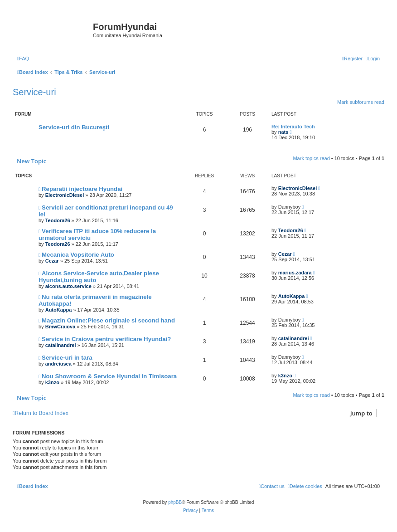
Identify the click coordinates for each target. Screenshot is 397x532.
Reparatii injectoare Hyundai (82, 189)
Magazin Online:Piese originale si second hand (108, 320)
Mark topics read (311, 158)
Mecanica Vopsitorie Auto (78, 255)
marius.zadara (295, 273)
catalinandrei (61, 345)
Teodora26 (58, 220)
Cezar (52, 261)
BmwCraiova (61, 327)
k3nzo (52, 382)
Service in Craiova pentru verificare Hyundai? (106, 339)
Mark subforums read (361, 102)
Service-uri (34, 92)
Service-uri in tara (67, 358)
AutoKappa (59, 310)
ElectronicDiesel (65, 195)
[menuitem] (23, 59)
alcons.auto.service (68, 286)
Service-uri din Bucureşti (74, 127)
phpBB (175, 502)
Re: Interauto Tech (293, 127)
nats (283, 132)
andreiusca (58, 364)
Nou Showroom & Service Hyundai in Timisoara (109, 376)
